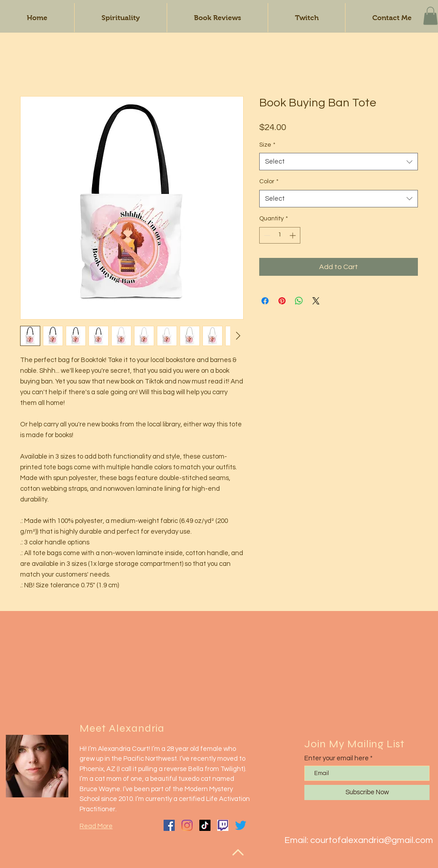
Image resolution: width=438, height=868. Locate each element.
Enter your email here (337, 758)
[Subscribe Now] (367, 792)
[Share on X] (316, 301)
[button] (430, 16)
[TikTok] (205, 825)
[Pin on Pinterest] (282, 301)
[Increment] (293, 235)
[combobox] (339, 162)
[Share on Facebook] (265, 301)
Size (267, 145)
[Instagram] (187, 825)
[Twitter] (241, 825)
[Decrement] (266, 235)
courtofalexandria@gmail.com (372, 840)
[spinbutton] (280, 235)
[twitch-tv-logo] (223, 825)
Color (269, 181)
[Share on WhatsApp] (299, 301)
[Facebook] (169, 825)
